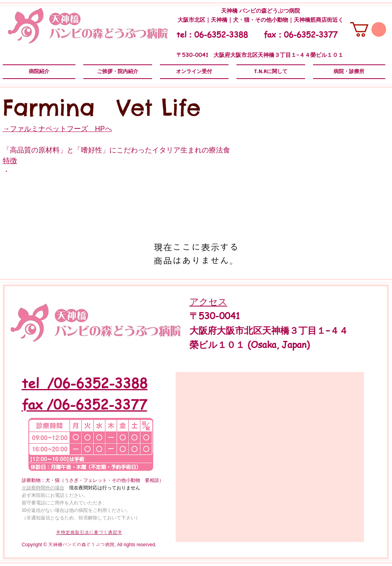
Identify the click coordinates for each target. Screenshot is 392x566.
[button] (368, 29)
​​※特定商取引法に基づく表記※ (89, 532)
